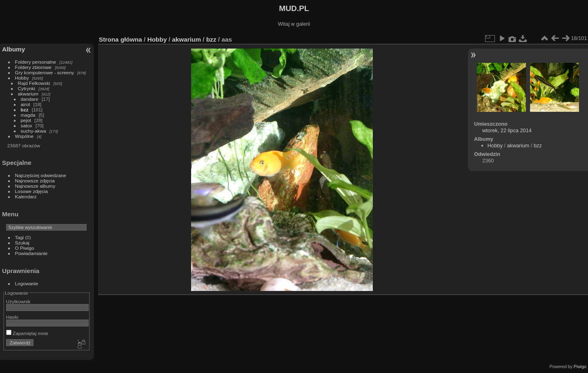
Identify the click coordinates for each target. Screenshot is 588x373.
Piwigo (580, 366)
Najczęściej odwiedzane (41, 175)
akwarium (28, 94)
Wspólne (24, 136)
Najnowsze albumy (35, 186)
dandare (30, 99)
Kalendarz (26, 196)
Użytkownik (18, 301)
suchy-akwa (33, 131)
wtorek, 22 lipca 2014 (507, 130)
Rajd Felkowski (34, 83)
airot (26, 104)
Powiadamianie (31, 253)
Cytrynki (27, 88)
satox (27, 125)
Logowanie (27, 283)
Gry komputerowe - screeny (45, 72)
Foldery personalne (36, 62)
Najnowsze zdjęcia (35, 181)
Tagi (20, 237)
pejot (26, 120)
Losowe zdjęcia (31, 191)
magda (28, 115)
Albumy (13, 49)
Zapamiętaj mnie (27, 333)
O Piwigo (25, 248)
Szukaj (22, 243)
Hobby (22, 78)
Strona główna (120, 39)
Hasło (12, 317)
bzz (25, 110)
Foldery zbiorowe (33, 67)
